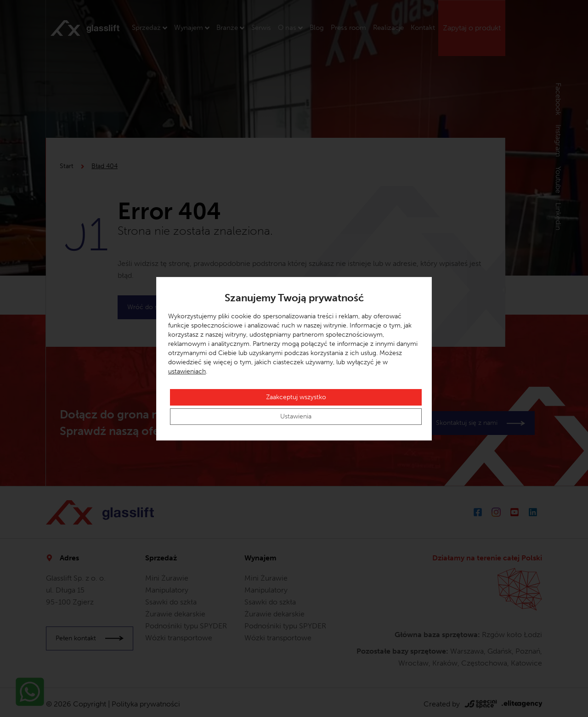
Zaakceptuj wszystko (296, 397)
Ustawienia (296, 416)
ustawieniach (187, 371)
